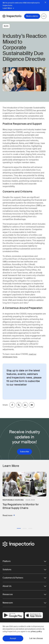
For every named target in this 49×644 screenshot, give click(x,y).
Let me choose (36, 638)
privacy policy (36, 631)
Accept (13, 638)
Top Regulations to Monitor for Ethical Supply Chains (21, 506)
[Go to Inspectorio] (12, 16)
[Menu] (44, 16)
